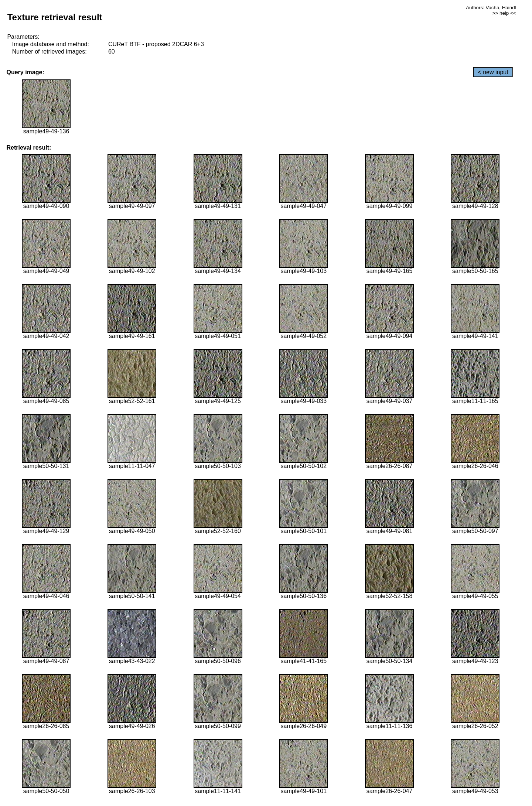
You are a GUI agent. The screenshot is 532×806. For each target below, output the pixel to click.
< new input (493, 72)
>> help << (504, 13)
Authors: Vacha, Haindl (491, 8)
